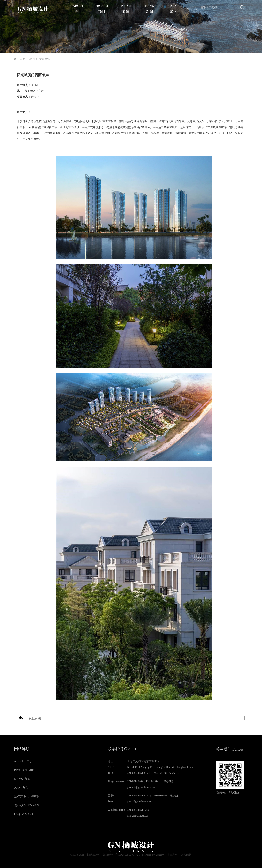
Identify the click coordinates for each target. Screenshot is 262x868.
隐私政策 (186, 855)
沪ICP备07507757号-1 (128, 855)
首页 (23, 59)
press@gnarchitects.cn (139, 801)
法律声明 (172, 855)
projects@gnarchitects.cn (141, 787)
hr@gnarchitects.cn (138, 816)
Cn (189, 9)
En (195, 9)
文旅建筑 (44, 59)
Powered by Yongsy (153, 855)
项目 (32, 59)
